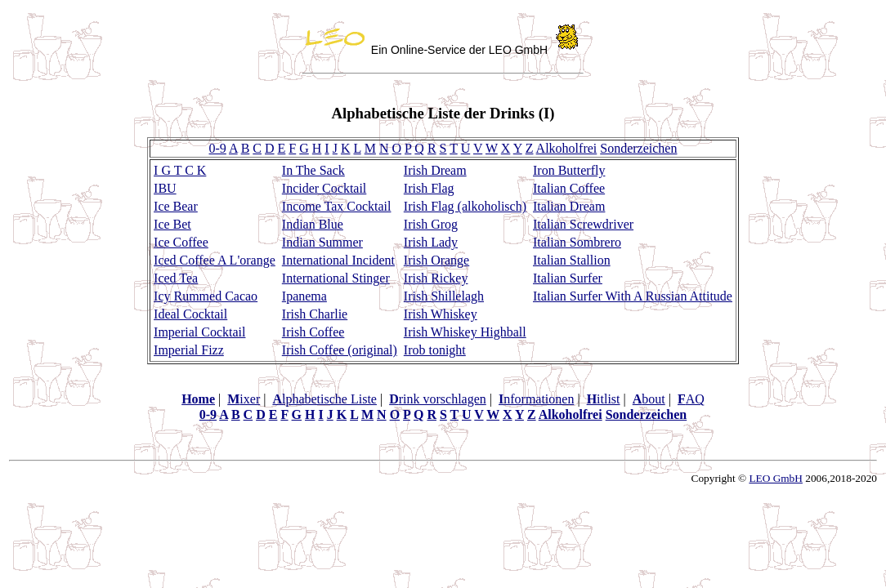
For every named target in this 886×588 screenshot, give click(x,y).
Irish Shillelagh (444, 296)
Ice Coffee (181, 242)
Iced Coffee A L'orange (215, 260)
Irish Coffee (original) (340, 350)
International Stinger (336, 278)
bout (649, 399)
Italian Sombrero (577, 242)
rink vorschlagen (438, 399)
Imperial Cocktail (199, 332)
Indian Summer (322, 242)
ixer (244, 399)
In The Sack (313, 170)
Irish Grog (431, 224)
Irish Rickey (436, 278)
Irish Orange (436, 260)
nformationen (536, 399)
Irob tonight (435, 350)
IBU (165, 188)
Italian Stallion (572, 260)
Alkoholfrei (567, 148)
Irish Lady (431, 242)
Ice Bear (176, 206)
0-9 (218, 148)
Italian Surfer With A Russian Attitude (633, 296)
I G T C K (180, 170)
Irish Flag (429, 188)
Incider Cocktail (324, 188)
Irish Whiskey (441, 314)
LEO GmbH (776, 478)
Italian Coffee (569, 188)
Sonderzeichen (638, 148)
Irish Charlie (315, 314)
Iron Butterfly (569, 170)
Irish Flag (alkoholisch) (465, 206)
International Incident (338, 260)
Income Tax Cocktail (337, 206)
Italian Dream (569, 206)
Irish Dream (435, 170)
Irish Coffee (313, 332)
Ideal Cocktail (190, 314)
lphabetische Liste (324, 399)
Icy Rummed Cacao (206, 296)
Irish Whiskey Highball (465, 332)
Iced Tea (176, 278)
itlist (604, 399)
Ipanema (304, 296)
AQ (691, 399)
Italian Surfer (568, 278)
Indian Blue (313, 224)
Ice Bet (172, 224)
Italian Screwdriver (583, 224)
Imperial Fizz (189, 350)
